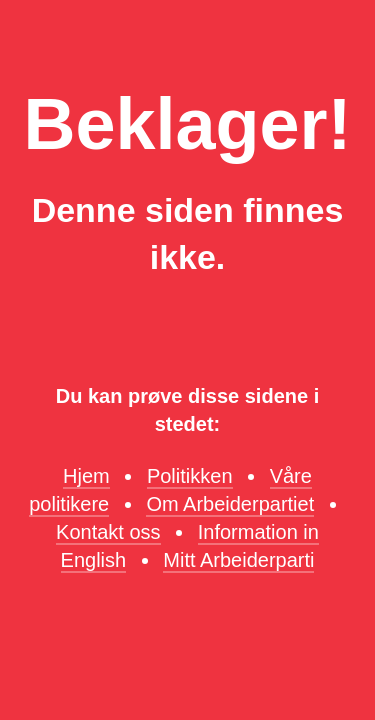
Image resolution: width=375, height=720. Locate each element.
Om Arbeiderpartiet (230, 504)
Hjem (86, 476)
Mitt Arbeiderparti (238, 560)
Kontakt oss (108, 532)
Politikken (190, 476)
